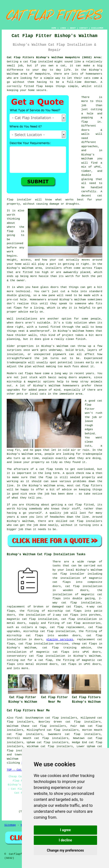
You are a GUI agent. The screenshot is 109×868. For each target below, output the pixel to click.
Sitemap (10, 825)
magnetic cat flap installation (32, 619)
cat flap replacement (67, 627)
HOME (54, 28)
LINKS (63, 28)
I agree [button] (65, 830)
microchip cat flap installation (49, 631)
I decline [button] (65, 840)
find (19, 718)
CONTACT (84, 28)
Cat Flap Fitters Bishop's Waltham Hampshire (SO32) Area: (54, 57)
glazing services (60, 640)
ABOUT (73, 28)
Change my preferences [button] (65, 850)
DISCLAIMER (97, 28)
